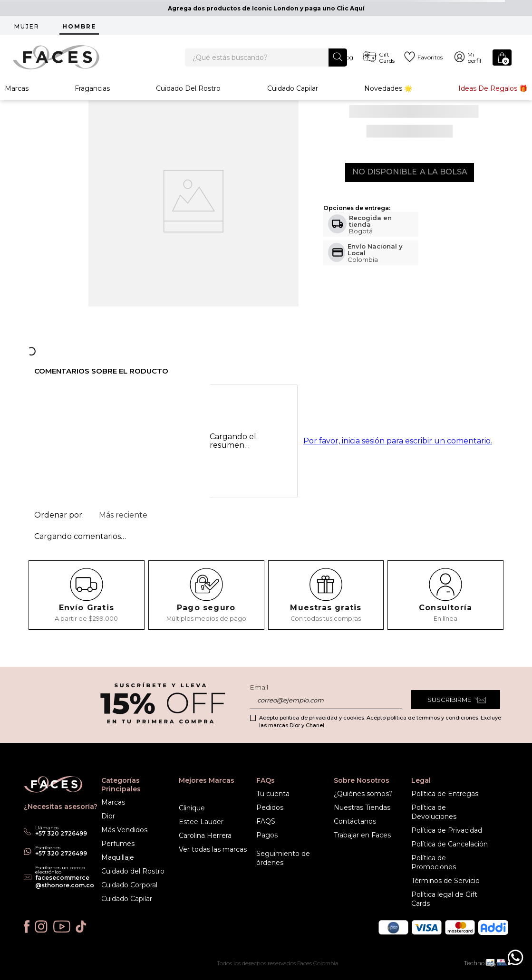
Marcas (17, 97)
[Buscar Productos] (338, 61)
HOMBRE (79, 26)
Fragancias (92, 97)
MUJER (27, 26)
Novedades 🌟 (388, 97)
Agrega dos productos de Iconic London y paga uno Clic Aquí (266, 8)
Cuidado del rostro (188, 97)
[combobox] (266, 62)
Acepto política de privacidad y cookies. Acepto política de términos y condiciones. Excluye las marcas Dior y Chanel (380, 721)
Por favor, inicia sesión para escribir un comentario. (398, 459)
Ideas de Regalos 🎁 (493, 97)
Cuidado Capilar (293, 97)
